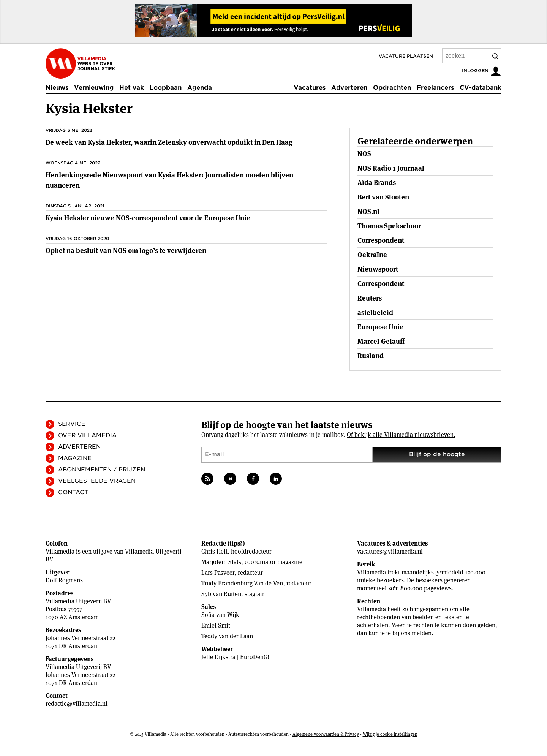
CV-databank (481, 88)
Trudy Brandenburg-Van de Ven (242, 583)
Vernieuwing (94, 88)
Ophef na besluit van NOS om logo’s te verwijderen (126, 251)
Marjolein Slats (221, 562)
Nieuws (57, 88)
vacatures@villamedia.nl (390, 551)
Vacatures (310, 88)
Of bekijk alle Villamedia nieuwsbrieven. (401, 435)
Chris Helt (214, 551)
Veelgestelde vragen (97, 481)
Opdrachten (392, 88)
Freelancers (435, 88)
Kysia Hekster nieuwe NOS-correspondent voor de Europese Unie (148, 218)
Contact (73, 492)
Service (72, 424)
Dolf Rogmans (64, 580)
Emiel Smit (216, 626)
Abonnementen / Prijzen (102, 470)
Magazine (75, 458)
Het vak (132, 88)
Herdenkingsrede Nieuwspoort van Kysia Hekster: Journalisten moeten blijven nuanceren (169, 180)
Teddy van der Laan (227, 636)
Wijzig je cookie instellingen (390, 734)
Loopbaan (166, 88)
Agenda (200, 88)
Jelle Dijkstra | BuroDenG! (235, 657)
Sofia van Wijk (220, 615)
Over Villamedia (87, 435)
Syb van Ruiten (221, 594)
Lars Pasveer (218, 573)
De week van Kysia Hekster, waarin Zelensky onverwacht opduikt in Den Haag (169, 142)
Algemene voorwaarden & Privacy (326, 734)
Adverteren (349, 88)
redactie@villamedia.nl (77, 704)
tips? (236, 543)
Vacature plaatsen (406, 56)
